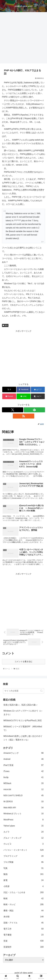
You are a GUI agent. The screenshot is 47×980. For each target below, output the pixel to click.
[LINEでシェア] (23, 396)
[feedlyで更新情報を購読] (34, 410)
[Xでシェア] (9, 390)
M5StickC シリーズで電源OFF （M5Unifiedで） (23, 728)
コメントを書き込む (23, 662)
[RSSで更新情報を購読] (23, 416)
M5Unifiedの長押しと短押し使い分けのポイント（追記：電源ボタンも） (23, 738)
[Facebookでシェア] (23, 390)
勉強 (5, 325)
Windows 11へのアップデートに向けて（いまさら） (23, 713)
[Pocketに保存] (9, 396)
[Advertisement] (23, 38)
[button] (38, 396)
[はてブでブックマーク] (38, 390)
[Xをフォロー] (13, 410)
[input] (23, 691)
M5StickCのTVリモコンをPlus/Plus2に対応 (23, 720)
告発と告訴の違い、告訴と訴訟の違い (20, 705)
